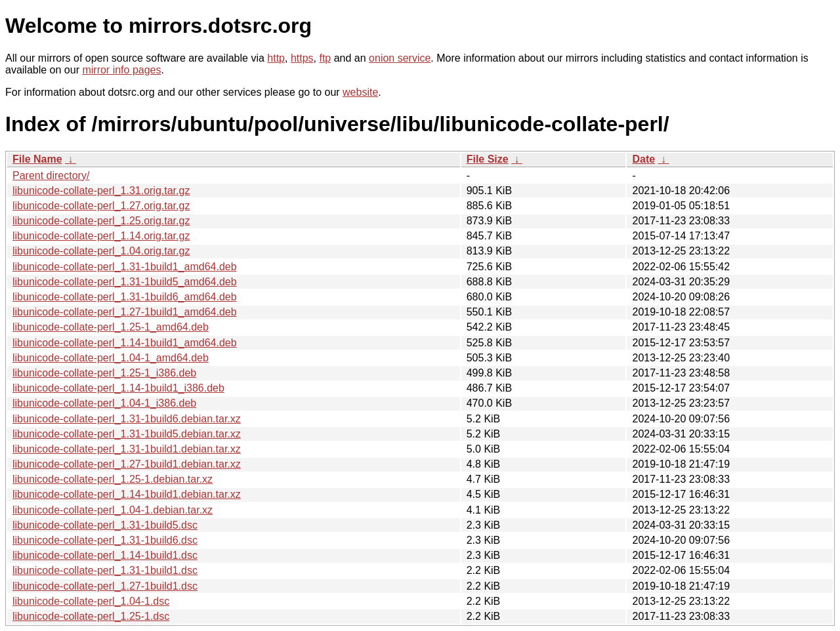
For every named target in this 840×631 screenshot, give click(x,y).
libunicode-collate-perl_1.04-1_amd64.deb (111, 358)
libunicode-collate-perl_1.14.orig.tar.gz (101, 236)
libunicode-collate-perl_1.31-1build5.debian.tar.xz (127, 434)
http (276, 58)
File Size (488, 159)
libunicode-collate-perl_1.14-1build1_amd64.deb (125, 343)
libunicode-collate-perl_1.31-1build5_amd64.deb (125, 282)
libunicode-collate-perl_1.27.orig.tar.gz (101, 206)
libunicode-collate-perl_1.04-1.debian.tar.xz (113, 510)
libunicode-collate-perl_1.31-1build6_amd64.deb (125, 297)
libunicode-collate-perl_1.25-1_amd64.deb (111, 327)
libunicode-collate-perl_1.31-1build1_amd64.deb (125, 267)
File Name (37, 159)
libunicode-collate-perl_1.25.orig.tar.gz (101, 221)
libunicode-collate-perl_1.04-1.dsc (91, 601)
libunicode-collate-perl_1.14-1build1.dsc (105, 555)
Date (643, 159)
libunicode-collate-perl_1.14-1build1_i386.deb (118, 388)
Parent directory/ (51, 175)
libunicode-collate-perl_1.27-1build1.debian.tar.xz (127, 464)
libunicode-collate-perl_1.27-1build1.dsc (105, 586)
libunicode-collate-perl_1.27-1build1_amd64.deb (125, 312)
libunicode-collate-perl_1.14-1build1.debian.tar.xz (127, 494)
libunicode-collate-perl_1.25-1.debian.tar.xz (113, 479)
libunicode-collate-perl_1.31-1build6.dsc (105, 540)
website (360, 92)
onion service (400, 58)
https (302, 58)
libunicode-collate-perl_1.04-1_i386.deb (104, 403)
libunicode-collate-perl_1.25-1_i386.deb (104, 373)
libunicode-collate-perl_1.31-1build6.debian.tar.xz (127, 419)
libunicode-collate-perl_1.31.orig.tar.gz (101, 191)
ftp (325, 58)
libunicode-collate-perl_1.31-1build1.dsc (105, 570)
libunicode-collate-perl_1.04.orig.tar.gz (101, 251)
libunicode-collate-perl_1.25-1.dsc (91, 616)
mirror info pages (121, 70)
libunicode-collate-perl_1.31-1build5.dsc (105, 525)
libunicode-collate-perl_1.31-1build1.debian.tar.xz (127, 449)
